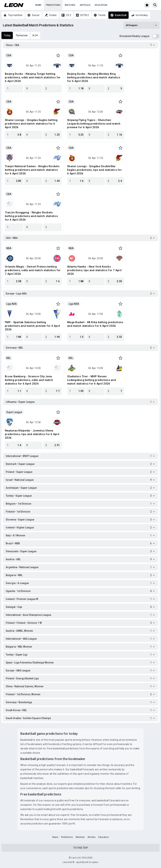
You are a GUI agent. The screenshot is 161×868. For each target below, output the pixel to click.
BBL (9, 358)
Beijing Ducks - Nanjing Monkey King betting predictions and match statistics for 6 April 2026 (94, 77)
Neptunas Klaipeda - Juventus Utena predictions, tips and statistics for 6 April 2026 (32, 434)
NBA (9, 248)
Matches (70, 5)
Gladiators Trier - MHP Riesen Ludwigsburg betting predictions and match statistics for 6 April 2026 (91, 380)
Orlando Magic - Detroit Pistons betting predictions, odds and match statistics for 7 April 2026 (33, 270)
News (38, 5)
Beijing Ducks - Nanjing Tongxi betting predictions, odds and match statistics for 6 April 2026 (33, 77)
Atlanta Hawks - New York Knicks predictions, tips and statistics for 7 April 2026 (94, 270)
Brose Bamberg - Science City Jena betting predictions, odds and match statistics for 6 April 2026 (29, 380)
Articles (85, 5)
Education (101, 5)
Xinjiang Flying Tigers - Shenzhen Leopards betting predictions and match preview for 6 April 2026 (94, 124)
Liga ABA (12, 304)
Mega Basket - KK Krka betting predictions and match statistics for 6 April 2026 (95, 324)
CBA (9, 55)
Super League (14, 412)
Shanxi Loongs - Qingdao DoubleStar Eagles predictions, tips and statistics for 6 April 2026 (94, 170)
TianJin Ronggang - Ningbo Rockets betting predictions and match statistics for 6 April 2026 (31, 216)
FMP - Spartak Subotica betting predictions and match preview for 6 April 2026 (32, 326)
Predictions (53, 5)
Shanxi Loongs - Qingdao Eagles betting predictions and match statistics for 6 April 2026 (31, 124)
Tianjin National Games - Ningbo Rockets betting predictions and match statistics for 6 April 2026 (32, 170)
